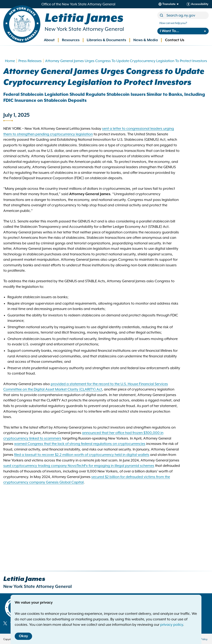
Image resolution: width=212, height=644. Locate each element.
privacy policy (172, 625)
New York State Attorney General (84, 29)
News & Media (146, 40)
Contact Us (175, 40)
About (49, 40)
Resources (71, 40)
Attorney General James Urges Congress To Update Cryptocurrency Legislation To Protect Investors (126, 61)
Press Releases (30, 61)
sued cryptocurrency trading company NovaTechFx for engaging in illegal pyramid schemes (79, 466)
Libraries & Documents (106, 40)
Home (10, 61)
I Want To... (169, 31)
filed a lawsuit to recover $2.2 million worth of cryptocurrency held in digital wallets (82, 455)
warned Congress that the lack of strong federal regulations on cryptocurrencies (80, 444)
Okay (23, 636)
